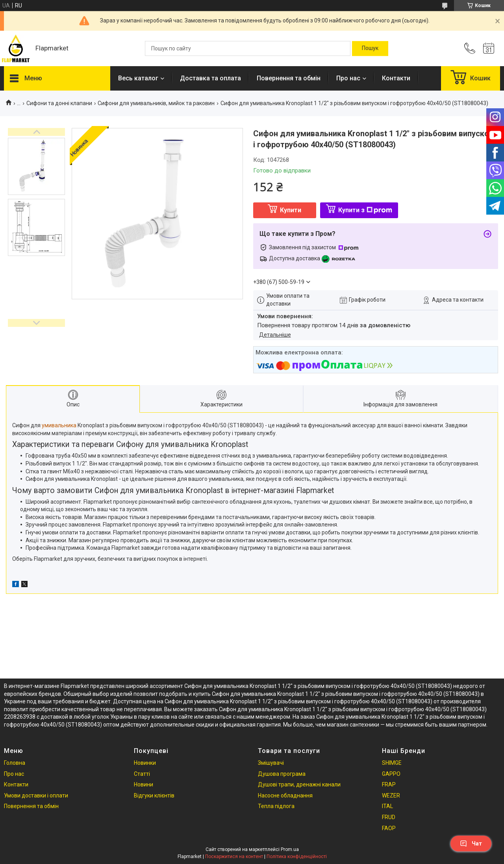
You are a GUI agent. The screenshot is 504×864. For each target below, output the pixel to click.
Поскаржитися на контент (234, 857)
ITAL (387, 806)
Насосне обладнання (285, 795)
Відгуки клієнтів (154, 795)
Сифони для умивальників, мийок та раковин (156, 103)
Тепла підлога (276, 806)
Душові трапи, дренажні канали (299, 784)
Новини (144, 784)
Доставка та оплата (210, 78)
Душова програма (282, 774)
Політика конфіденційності (297, 857)
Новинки (145, 763)
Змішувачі (271, 763)
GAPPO (391, 774)
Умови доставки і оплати (36, 795)
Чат (471, 844)
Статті (142, 774)
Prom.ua (290, 849)
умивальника (59, 425)
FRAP (389, 784)
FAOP (389, 828)
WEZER (391, 795)
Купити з (365, 210)
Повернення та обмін (289, 78)
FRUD (389, 817)
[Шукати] (370, 48)
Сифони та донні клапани (59, 103)
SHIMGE (392, 763)
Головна (15, 763)
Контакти (396, 78)
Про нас (348, 78)
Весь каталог (138, 78)
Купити (291, 210)
